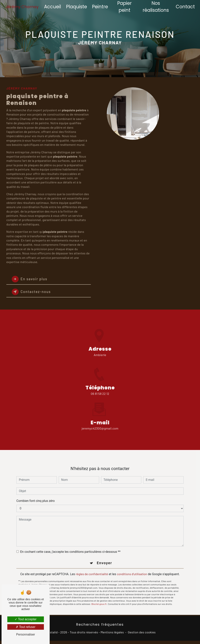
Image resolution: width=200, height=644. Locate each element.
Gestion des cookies (142, 632)
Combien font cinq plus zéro (36, 496)
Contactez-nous (32, 292)
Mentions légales (112, 632)
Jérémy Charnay (22, 7)
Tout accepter (26, 619)
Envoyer (105, 558)
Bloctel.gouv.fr (99, 599)
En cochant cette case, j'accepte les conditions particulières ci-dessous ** (70, 547)
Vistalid (52, 632)
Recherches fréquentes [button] (100, 625)
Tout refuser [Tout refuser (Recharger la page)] (26, 627)
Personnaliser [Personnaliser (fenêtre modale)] (26, 634)
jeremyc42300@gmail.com (100, 424)
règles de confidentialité (92, 569)
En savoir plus (30, 279)
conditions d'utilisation (132, 569)
